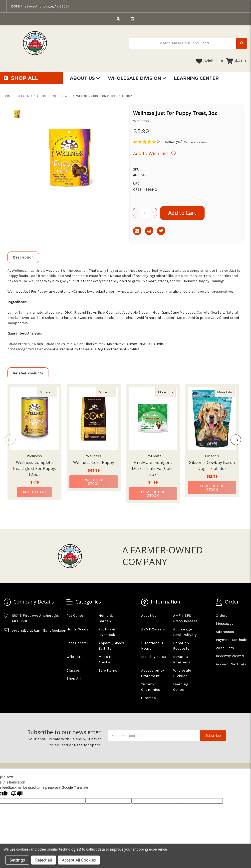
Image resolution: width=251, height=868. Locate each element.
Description (23, 257)
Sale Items (108, 670)
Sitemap (148, 698)
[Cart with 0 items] (236, 61)
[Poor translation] (17, 794)
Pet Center (76, 615)
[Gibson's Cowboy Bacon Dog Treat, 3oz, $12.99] (212, 419)
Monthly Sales (153, 657)
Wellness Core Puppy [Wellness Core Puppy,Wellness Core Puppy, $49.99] (94, 462)
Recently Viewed (230, 656)
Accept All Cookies (79, 860)
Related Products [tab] (28, 373)
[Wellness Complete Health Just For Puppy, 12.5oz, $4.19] (34, 419)
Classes (73, 670)
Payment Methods (232, 640)
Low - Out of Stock (94, 482)
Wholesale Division (137, 78)
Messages (225, 623)
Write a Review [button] (196, 142)
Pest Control (77, 643)
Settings (17, 860)
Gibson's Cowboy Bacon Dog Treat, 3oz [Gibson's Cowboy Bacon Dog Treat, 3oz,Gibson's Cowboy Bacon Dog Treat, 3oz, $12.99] (212, 465)
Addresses (225, 632)
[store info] (132, 19)
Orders (222, 615)
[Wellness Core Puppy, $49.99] (94, 419)
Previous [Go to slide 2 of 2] (10, 440)
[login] (118, 19)
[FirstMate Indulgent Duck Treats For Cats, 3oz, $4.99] (153, 419)
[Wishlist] (154, 153)
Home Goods (77, 629)
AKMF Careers (153, 629)
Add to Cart (34, 492)
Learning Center (196, 78)
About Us (85, 78)
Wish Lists (210, 61)
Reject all (44, 860)
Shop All (74, 678)
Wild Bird (75, 657)
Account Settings (231, 664)
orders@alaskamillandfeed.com (40, 630)
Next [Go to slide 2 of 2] (236, 440)
